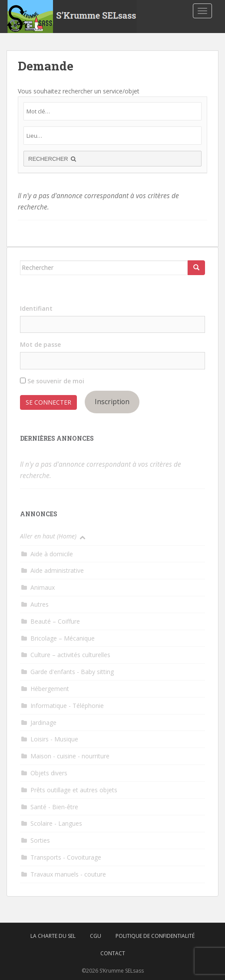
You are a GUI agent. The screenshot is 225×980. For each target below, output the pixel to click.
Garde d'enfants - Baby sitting (72, 672)
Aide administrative (57, 570)
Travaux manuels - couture (68, 874)
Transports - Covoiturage (66, 857)
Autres (40, 604)
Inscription (112, 402)
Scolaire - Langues (56, 823)
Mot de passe (40, 344)
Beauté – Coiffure (55, 621)
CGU (96, 936)
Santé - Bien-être (54, 807)
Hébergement (50, 689)
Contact (113, 953)
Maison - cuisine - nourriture (70, 756)
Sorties (40, 840)
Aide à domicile (52, 554)
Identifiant (36, 308)
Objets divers (49, 773)
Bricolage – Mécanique (63, 638)
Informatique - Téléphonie (67, 706)
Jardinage (43, 723)
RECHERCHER (53, 159)
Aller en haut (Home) (48, 536)
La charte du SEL (53, 936)
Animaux (43, 587)
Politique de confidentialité (155, 936)
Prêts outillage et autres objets (74, 790)
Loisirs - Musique (54, 739)
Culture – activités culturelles (70, 655)
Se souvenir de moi (52, 381)
